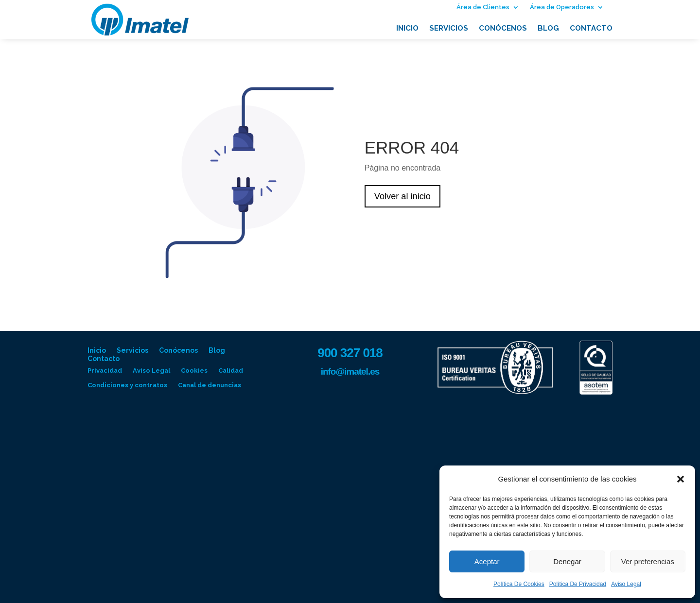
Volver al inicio (404, 197)
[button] (681, 479)
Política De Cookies (519, 584)
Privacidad (105, 371)
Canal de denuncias (210, 385)
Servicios (449, 29)
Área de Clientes (483, 7)
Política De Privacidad (578, 584)
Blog (548, 29)
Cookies (194, 371)
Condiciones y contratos (127, 385)
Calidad (231, 371)
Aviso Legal (626, 584)
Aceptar (487, 561)
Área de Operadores (562, 7)
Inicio (407, 29)
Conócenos (503, 29)
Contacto (591, 29)
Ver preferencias (648, 561)
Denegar (567, 561)
